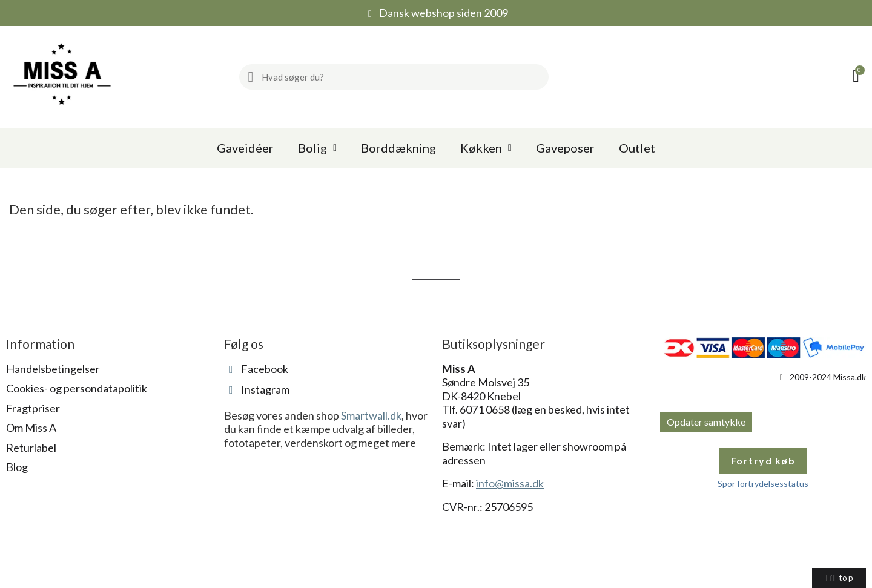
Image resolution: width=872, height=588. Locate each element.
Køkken (486, 148)
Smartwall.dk (371, 415)
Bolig (317, 148)
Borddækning (398, 148)
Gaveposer (565, 148)
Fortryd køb (763, 461)
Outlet (637, 148)
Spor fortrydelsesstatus (763, 484)
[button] (858, 77)
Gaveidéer (245, 148)
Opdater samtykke (706, 422)
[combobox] (400, 77)
